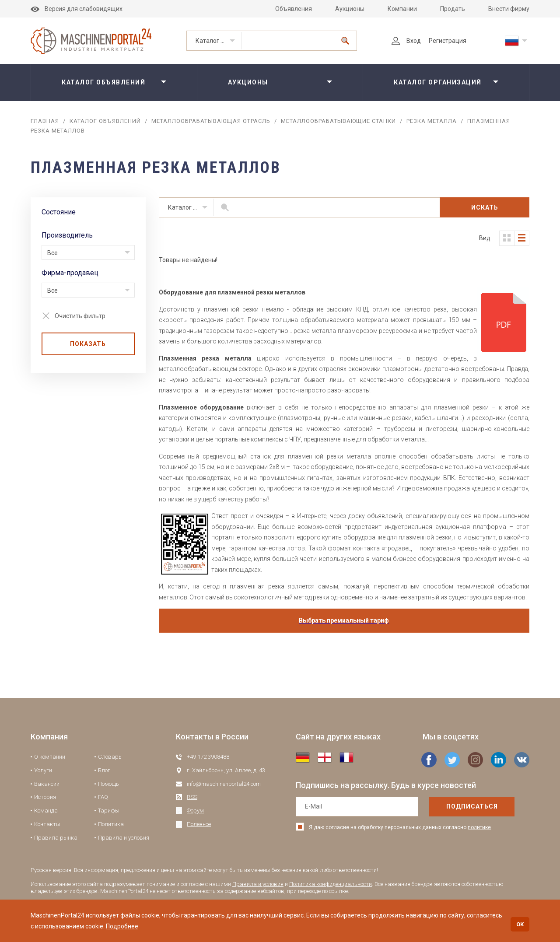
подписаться (472, 806)
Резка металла (432, 121)
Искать (485, 207)
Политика (111, 824)
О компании (50, 757)
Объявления (294, 9)
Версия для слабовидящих (77, 9)
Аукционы (350, 9)
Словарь (110, 757)
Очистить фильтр (80, 316)
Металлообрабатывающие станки (338, 121)
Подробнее (122, 926)
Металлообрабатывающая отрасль (211, 121)
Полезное (199, 824)
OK (520, 924)
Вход (406, 41)
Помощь (108, 784)
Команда (46, 811)
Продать (453, 9)
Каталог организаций (438, 82)
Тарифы (109, 811)
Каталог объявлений (219, 41)
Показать (88, 344)
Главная (45, 121)
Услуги (43, 770)
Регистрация (448, 41)
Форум (195, 811)
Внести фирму (509, 9)
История (45, 797)
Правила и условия (124, 838)
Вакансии (47, 784)
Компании (402, 9)
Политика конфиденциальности (331, 884)
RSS (192, 797)
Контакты (47, 824)
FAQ (103, 797)
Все (52, 253)
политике (479, 827)
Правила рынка (56, 838)
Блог (104, 770)
